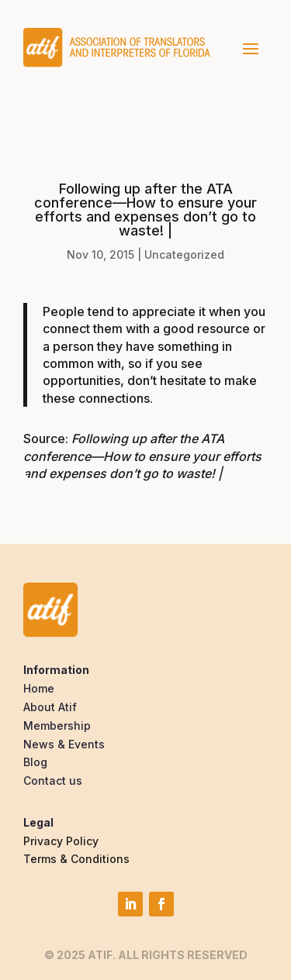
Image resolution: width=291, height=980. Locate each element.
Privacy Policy (61, 841)
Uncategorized (184, 254)
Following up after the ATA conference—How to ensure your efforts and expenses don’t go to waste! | (142, 456)
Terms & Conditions (76, 859)
